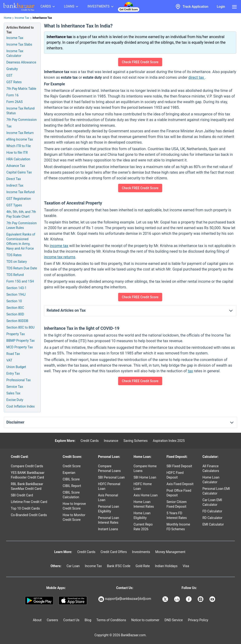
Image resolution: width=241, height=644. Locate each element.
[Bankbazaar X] (166, 599)
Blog (88, 620)
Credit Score (72, 466)
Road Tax (13, 354)
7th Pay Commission (22, 120)
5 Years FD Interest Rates (177, 515)
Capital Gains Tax (19, 172)
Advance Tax (16, 166)
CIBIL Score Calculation (71, 495)
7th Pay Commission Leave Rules (22, 225)
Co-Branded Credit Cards (29, 515)
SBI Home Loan (145, 477)
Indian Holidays (166, 566)
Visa (186, 566)
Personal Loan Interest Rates (109, 520)
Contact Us (71, 620)
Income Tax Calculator (15, 53)
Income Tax (22, 18)
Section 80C (15, 308)
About (37, 620)
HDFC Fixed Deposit (175, 475)
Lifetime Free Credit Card (29, 502)
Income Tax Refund (20, 192)
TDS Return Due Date (22, 268)
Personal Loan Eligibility (109, 509)
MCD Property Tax (20, 347)
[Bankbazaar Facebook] (189, 599)
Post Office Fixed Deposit (179, 493)
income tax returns (60, 257)
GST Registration (19, 199)
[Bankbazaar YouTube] (213, 599)
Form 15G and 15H (20, 281)
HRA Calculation (18, 159)
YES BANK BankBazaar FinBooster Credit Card (28, 475)
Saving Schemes (135, 441)
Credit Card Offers (114, 552)
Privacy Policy (198, 620)
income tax (59, 246)
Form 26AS (14, 102)
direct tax (197, 77)
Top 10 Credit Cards (25, 508)
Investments (141, 552)
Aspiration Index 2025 (169, 441)
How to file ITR (17, 153)
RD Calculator (212, 518)
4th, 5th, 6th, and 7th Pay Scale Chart (21, 214)
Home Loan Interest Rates (144, 504)
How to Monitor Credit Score (74, 517)
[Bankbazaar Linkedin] (177, 599)
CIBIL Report (72, 486)
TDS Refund (15, 275)
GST (9, 75)
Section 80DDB (17, 321)
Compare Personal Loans (109, 468)
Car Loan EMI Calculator (212, 502)
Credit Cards (90, 441)
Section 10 (14, 301)
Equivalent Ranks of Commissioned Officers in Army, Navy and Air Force (21, 241)
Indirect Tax (15, 185)
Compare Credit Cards (27, 466)
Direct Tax (14, 179)
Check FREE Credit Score (140, 62)
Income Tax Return (20, 133)
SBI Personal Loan (112, 477)
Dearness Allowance (21, 62)
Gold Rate (143, 566)
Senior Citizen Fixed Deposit (177, 504)
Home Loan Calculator (211, 480)
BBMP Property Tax (20, 341)
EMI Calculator (213, 524)
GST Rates (14, 82)
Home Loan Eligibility (142, 515)
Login (221, 7)
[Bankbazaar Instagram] (201, 599)
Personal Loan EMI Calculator (216, 491)
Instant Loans (108, 529)
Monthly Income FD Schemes (178, 527)
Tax (9, 126)
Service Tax (15, 387)
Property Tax (16, 334)
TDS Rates (14, 255)
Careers (52, 620)
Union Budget (16, 367)
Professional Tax (18, 380)
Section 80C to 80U (20, 327)
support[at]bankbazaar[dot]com (125, 599)
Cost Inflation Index (20, 406)
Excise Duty (15, 400)
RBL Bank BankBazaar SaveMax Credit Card (27, 486)
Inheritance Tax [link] (42, 18)
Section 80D (15, 314)
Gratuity (12, 69)
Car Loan (73, 566)
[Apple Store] (73, 601)
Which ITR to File (19, 146)
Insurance (111, 441)
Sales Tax (13, 393)
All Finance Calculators (211, 468)
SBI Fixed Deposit (179, 466)
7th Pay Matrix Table (21, 89)
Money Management (170, 552)
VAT (9, 360)
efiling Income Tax (20, 139)
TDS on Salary (17, 262)
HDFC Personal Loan (109, 486)
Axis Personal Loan (108, 498)
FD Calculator (212, 511)
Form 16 (12, 95)
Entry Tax (13, 373)
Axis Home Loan (146, 495)
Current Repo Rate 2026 (143, 527)
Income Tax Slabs (19, 44)
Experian (69, 473)
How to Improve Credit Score (74, 506)
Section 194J (16, 295)
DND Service (174, 620)
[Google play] (39, 601)
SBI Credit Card (22, 495)
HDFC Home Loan (143, 486)
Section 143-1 (16, 288)
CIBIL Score (71, 479)
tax (190, 371)
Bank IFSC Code (119, 566)
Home (8, 18)
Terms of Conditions (111, 620)
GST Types (14, 205)
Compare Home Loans (145, 468)
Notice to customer (145, 620)
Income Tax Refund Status (20, 111)
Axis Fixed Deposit (180, 484)
